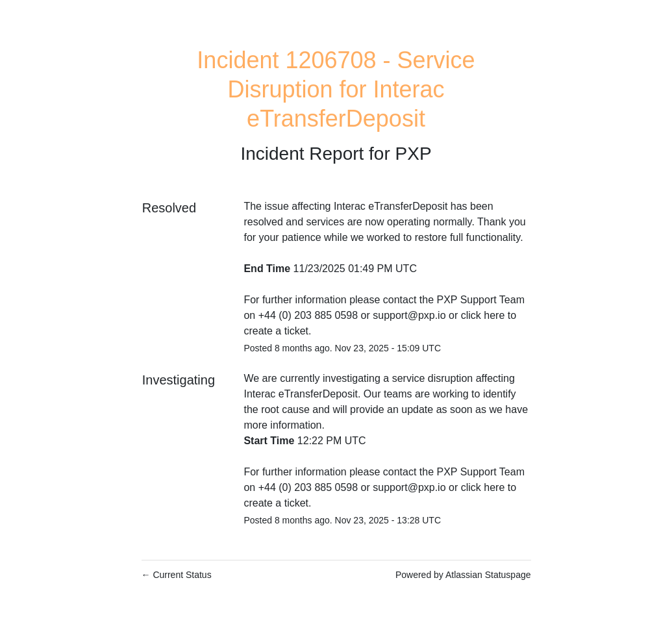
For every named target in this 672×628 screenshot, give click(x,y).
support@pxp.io (409, 315)
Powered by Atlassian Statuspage (463, 575)
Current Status (177, 575)
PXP (414, 154)
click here (483, 315)
